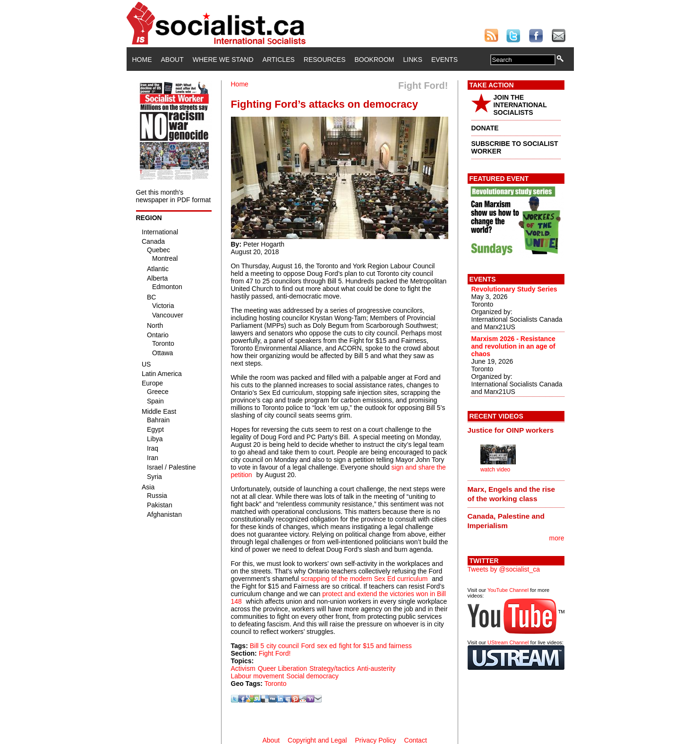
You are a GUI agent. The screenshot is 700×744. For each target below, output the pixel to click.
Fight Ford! (275, 653)
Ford (308, 646)
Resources (325, 60)
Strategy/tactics (332, 668)
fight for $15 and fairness (376, 646)
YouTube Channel (508, 590)
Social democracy (312, 676)
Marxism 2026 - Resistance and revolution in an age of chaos (513, 346)
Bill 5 (257, 646)
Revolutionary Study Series (514, 289)
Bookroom (375, 60)
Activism (243, 668)
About (172, 60)
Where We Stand (223, 60)
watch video (495, 470)
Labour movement (258, 676)
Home (142, 60)
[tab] (516, 430)
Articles (279, 60)
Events (444, 60)
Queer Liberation (282, 668)
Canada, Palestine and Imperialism (506, 521)
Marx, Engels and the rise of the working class (512, 494)
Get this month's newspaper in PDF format (174, 196)
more (557, 538)
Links (413, 60)
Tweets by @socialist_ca (504, 569)
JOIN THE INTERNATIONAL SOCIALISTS (520, 105)
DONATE (485, 128)
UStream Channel (508, 642)
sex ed (327, 646)
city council (282, 646)
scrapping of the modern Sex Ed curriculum (364, 579)
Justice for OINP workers (511, 430)
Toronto (276, 684)
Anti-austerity (376, 668)
